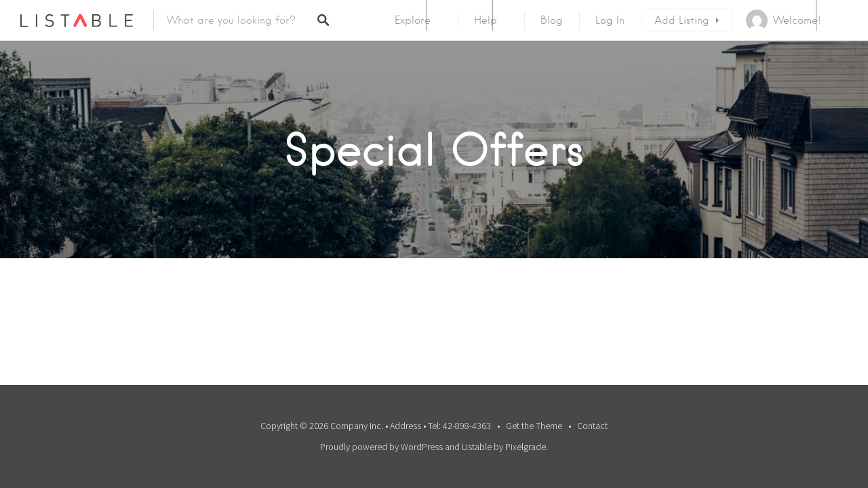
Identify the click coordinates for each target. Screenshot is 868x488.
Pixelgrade (526, 447)
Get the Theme (534, 426)
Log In (610, 20)
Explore (413, 20)
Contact (592, 426)
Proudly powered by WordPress (381, 447)
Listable (477, 447)
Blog (552, 20)
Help (486, 20)
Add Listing (682, 20)
